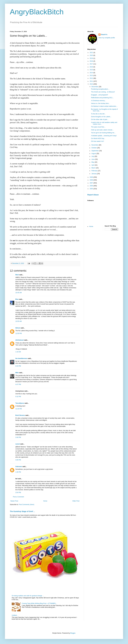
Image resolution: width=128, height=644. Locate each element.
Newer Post (14, 501)
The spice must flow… (98, 127)
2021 (92, 53)
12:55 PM (19, 333)
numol (18, 444)
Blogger (73, 633)
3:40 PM (18, 437)
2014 (92, 73)
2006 (92, 186)
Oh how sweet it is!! (97, 141)
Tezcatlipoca (20, 403)
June (93, 159)
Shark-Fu (104, 35)
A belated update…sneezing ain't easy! (104, 136)
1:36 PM (18, 472)
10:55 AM (19, 321)
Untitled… (15, 615)
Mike (17, 373)
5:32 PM (18, 397)
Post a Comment (18, 497)
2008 (92, 180)
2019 (92, 58)
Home (45, 501)
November (95, 145)
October (94, 148)
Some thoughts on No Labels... (101, 117)
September (95, 151)
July (93, 156)
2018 (92, 61)
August (94, 154)
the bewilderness (21, 358)
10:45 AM (19, 293)
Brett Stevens (20, 415)
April (93, 165)
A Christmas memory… (99, 101)
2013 (92, 75)
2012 (92, 78)
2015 (92, 70)
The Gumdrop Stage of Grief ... (22, 511)
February (95, 171)
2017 (92, 64)
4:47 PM (18, 384)
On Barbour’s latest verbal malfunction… (104, 106)
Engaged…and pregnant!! (100, 95)
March (94, 168)
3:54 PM (18, 493)
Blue (17, 299)
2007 (92, 183)
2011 (92, 81)
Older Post (76, 501)
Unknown (19, 467)
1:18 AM (18, 352)
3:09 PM (18, 460)
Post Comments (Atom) (27, 505)
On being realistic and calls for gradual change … (28, 596)
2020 (92, 55)
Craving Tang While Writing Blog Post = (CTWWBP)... (39, 603)
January (94, 174)
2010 (92, 84)
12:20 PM (19, 409)
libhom (18, 328)
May (93, 162)
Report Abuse (93, 195)
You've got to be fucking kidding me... (103, 133)
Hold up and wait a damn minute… (102, 130)
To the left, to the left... (98, 114)
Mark (17, 275)
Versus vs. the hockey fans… (101, 103)
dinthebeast (20, 340)
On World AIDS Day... (98, 138)
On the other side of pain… (100, 119)
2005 (92, 189)
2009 (92, 177)
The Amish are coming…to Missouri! (103, 92)
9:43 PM (18, 366)
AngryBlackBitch (37, 12)
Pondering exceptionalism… (100, 89)
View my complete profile (107, 38)
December (95, 87)
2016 (92, 67)
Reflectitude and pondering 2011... (102, 98)
